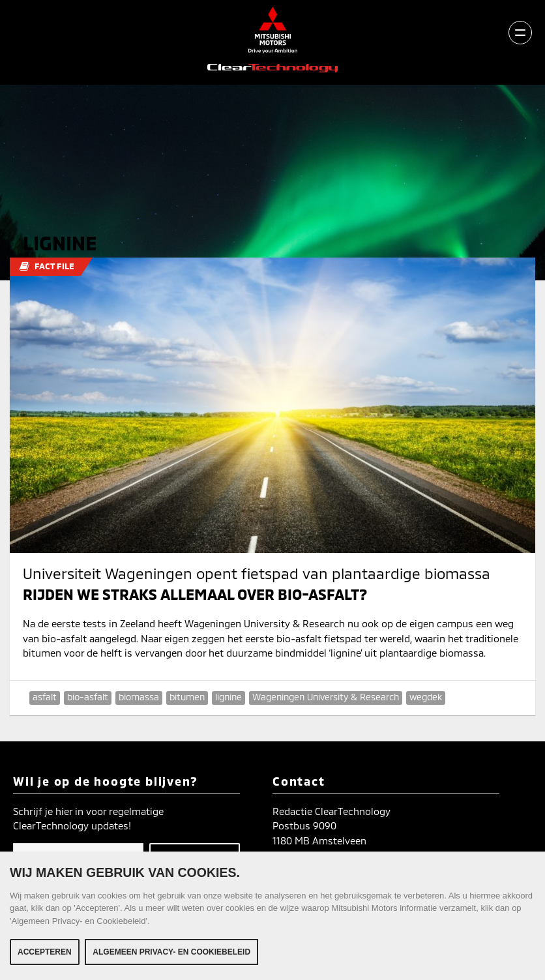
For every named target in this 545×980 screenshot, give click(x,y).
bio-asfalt (88, 697)
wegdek (426, 697)
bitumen (187, 697)
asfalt (45, 697)
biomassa (139, 697)
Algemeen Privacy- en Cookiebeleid (171, 952)
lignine (228, 697)
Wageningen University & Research (326, 697)
